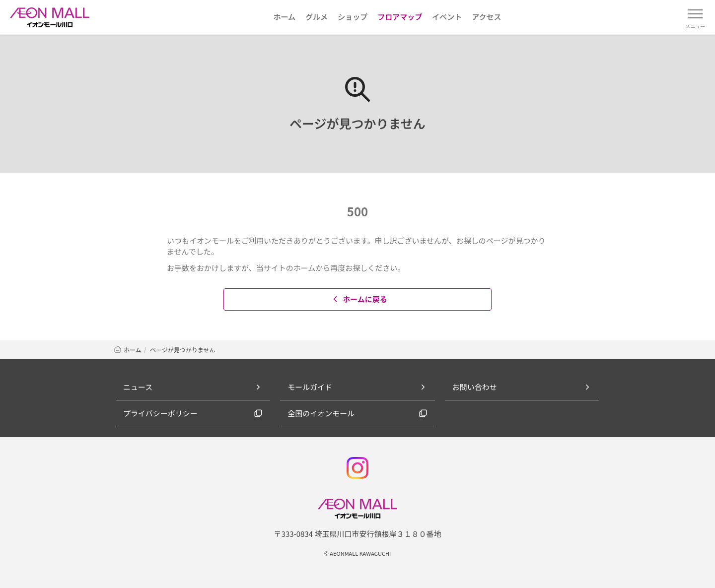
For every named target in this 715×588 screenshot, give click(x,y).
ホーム (127, 350)
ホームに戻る (359, 299)
